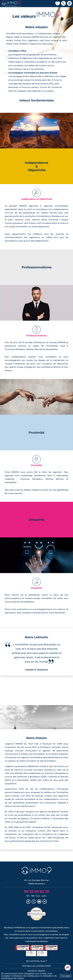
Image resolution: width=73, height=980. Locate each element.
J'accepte (66, 976)
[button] (63, 4)
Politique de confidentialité (36, 966)
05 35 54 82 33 (36, 891)
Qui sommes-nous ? (37, 961)
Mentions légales (36, 971)
